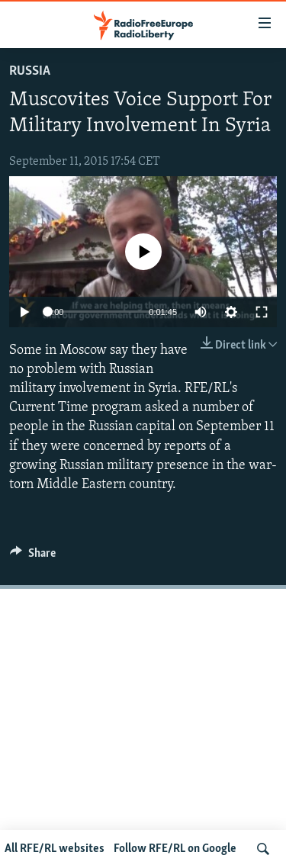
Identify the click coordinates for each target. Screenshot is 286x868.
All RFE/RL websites (55, 849)
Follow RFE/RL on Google (175, 849)
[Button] (33, 557)
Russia (30, 71)
